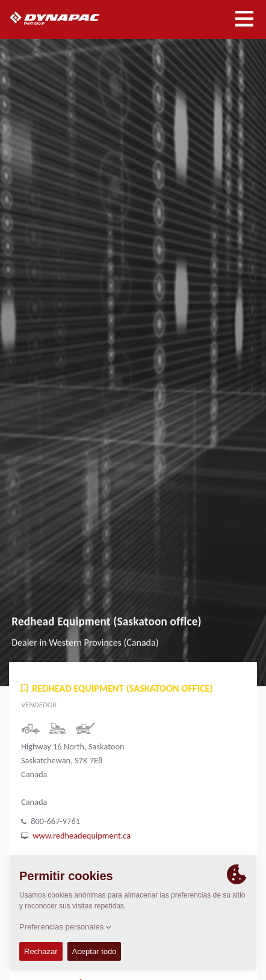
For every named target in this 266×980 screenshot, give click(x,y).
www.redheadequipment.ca (82, 836)
